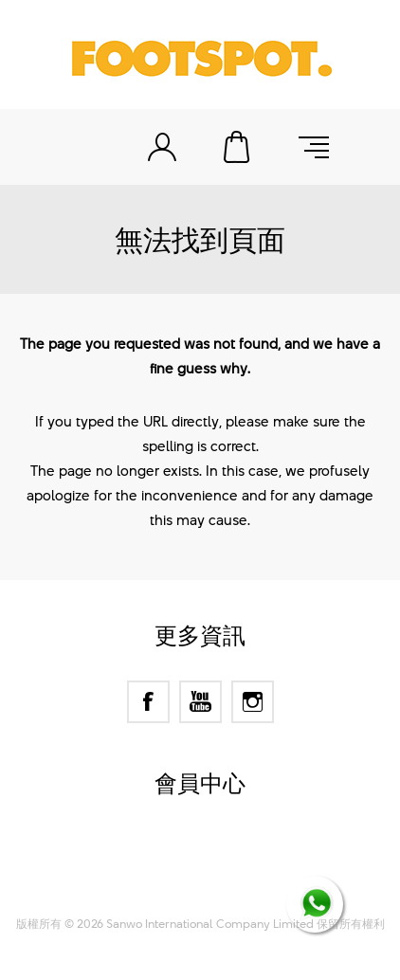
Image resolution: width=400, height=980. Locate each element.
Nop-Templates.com (236, 880)
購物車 (238, 147)
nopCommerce (234, 857)
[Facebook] (148, 702)
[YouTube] (200, 702)
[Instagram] (253, 702)
